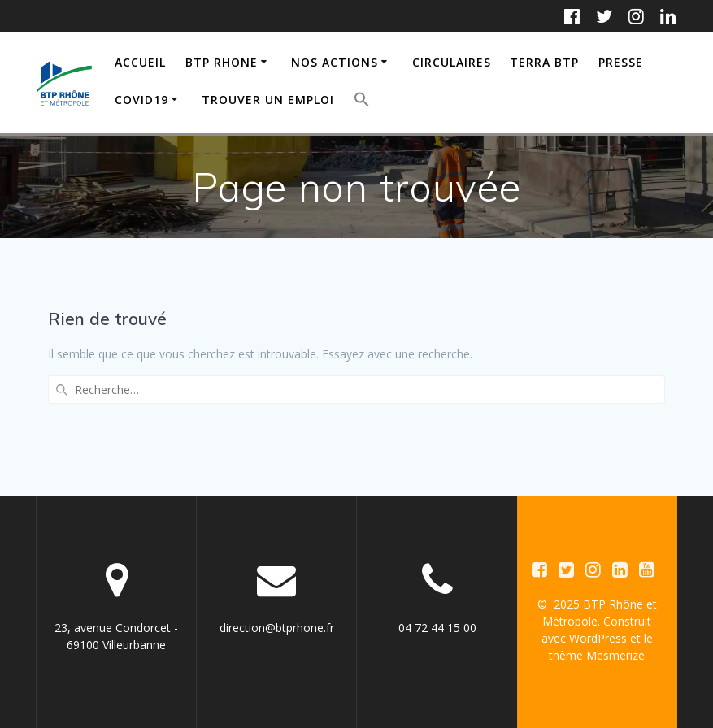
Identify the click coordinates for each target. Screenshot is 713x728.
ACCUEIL (140, 62)
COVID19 (141, 100)
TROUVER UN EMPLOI (268, 100)
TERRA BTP (544, 62)
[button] (362, 102)
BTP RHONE (222, 62)
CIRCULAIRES (452, 62)
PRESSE (621, 62)
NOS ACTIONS (335, 62)
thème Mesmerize (597, 655)
